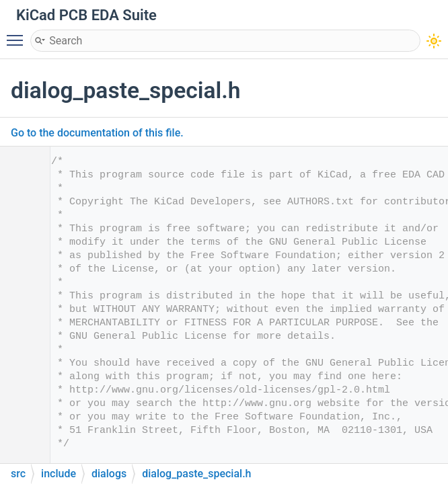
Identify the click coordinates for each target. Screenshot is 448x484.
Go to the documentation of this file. (97, 133)
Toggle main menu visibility (18, 34)
